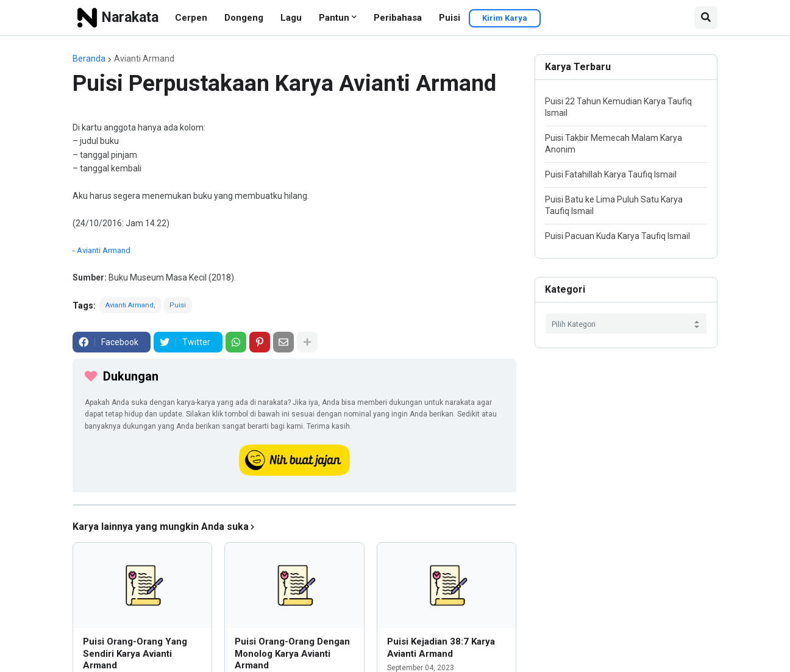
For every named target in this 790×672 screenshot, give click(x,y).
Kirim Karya (505, 18)
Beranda (89, 59)
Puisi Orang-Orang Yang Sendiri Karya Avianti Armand (135, 653)
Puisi (450, 18)
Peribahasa (398, 18)
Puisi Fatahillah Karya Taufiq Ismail (611, 174)
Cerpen (191, 18)
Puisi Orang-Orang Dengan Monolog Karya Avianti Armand (292, 653)
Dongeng (244, 18)
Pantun (334, 18)
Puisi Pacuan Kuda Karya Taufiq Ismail (617, 236)
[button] (706, 18)
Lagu (291, 18)
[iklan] (294, 505)
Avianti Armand (144, 59)
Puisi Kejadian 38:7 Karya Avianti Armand (441, 648)
